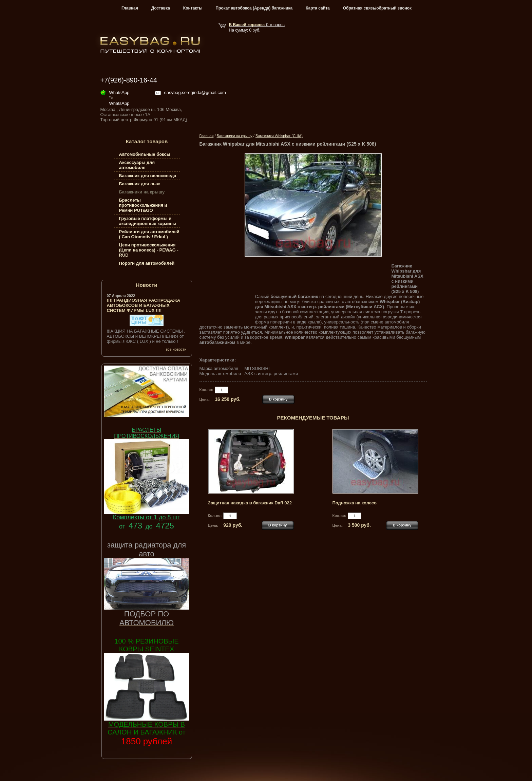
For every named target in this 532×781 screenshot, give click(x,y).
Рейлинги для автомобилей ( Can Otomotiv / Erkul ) (149, 234)
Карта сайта (318, 8)
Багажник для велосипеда (148, 176)
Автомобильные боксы (145, 154)
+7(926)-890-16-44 (129, 80)
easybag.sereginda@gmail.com (195, 92)
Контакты (193, 8)
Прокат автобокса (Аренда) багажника (254, 8)
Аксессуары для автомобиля (137, 165)
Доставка (161, 8)
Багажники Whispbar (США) (279, 136)
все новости (176, 349)
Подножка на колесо (355, 503)
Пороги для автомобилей (147, 263)
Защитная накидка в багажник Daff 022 (250, 503)
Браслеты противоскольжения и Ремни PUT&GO (143, 205)
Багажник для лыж (140, 184)
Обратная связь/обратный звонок (377, 8)
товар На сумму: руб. (257, 27)
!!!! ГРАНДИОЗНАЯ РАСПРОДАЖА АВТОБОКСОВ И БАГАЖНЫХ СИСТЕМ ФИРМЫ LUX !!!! (144, 305)
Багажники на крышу (235, 136)
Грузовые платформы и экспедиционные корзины (148, 221)
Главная (130, 8)
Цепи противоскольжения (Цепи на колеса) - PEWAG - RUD (149, 250)
